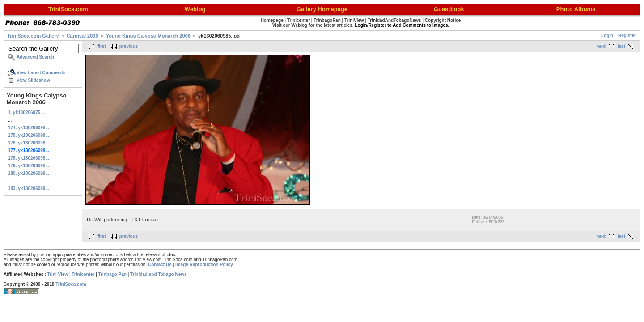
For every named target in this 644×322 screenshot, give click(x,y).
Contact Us (160, 265)
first (102, 46)
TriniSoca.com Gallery (33, 36)
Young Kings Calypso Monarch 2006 (148, 36)
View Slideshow (33, 80)
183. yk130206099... (29, 189)
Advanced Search (35, 57)
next (601, 46)
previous (129, 46)
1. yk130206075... (26, 112)
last (621, 46)
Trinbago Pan (112, 274)
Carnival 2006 (83, 36)
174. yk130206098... (29, 128)
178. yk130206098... (29, 158)
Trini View (58, 274)
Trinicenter (83, 274)
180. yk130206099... (29, 173)
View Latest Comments (41, 73)
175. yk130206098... (29, 135)
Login (607, 36)
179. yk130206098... (29, 166)
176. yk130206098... (29, 143)
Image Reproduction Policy (204, 265)
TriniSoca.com (71, 284)
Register (627, 36)
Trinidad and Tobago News (159, 274)
